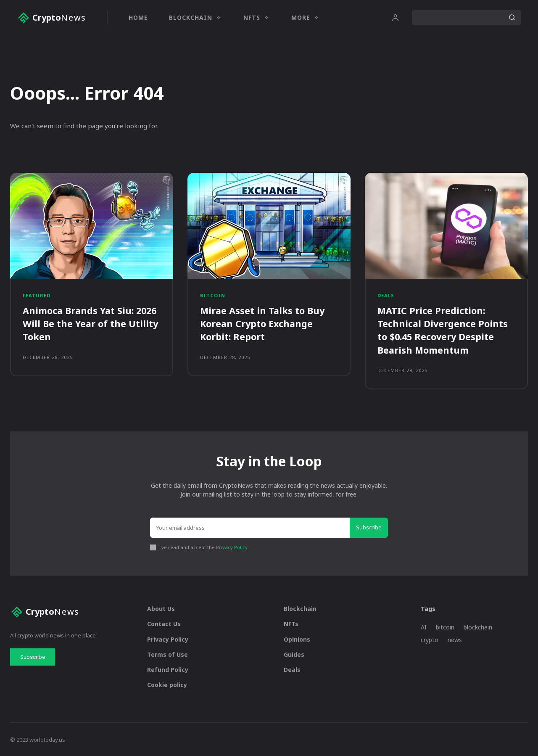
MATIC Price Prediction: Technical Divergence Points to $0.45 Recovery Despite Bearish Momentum (443, 330)
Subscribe (369, 527)
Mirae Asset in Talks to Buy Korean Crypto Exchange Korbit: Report (263, 323)
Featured (37, 295)
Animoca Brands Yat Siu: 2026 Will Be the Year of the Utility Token (92, 323)
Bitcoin (213, 295)
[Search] (512, 18)
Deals (386, 295)
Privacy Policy (232, 546)
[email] (250, 527)
